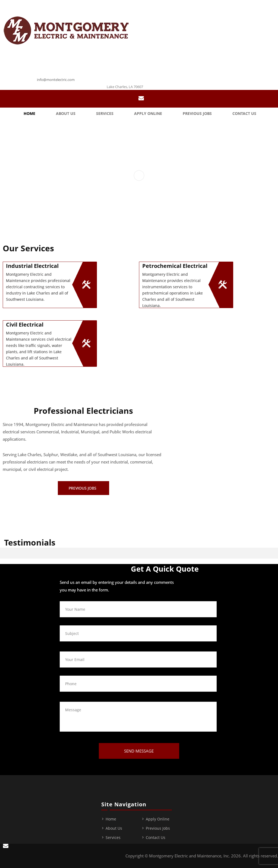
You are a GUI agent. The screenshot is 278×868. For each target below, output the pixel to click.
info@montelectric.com (56, 80)
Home (29, 113)
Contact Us (244, 113)
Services (105, 113)
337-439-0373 (53, 73)
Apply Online (148, 113)
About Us (66, 113)
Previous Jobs (197, 113)
